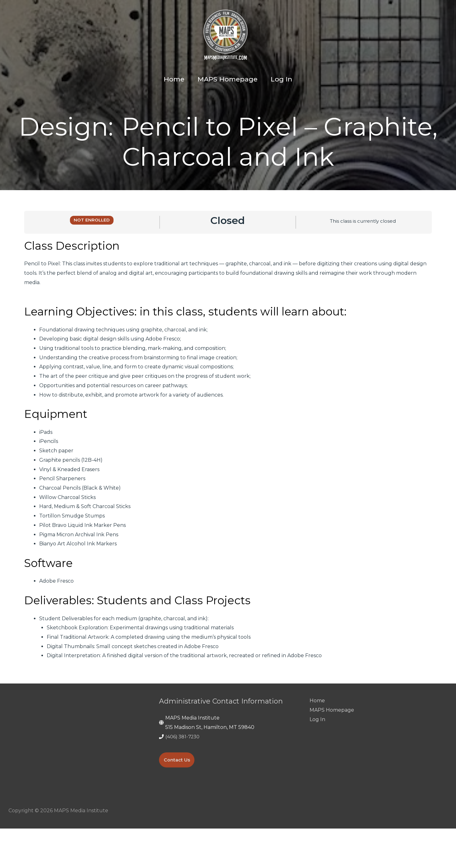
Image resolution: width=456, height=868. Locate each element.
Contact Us (178, 799)
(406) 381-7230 (184, 776)
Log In (317, 759)
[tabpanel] (228, 489)
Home (317, 740)
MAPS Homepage (332, 749)
